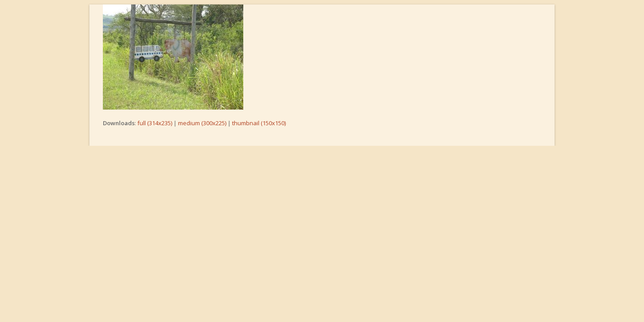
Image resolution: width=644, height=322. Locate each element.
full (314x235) (155, 123)
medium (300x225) (202, 123)
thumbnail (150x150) (259, 123)
